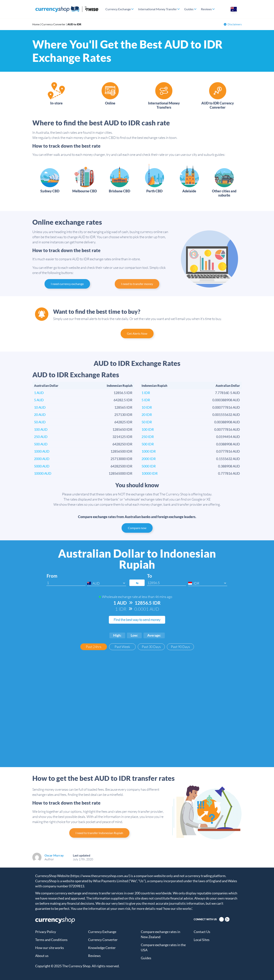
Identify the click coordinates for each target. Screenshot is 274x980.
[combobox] (107, 583)
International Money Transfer (157, 9)
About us (42, 956)
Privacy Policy (46, 932)
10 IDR (147, 407)
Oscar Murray (54, 855)
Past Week (122, 647)
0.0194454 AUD (228, 437)
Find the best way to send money (137, 620)
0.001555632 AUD (226, 415)
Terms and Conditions (51, 940)
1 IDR (146, 393)
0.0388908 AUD (228, 444)
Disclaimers (233, 24)
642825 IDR (123, 422)
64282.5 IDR (123, 400)
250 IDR (148, 437)
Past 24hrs (94, 647)
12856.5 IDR (123, 393)
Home (36, 24)
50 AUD (40, 422)
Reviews (206, 9)
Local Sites (202, 940)
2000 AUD (42, 459)
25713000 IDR (121, 459)
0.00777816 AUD (227, 429)
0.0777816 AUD (228, 451)
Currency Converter (53, 24)
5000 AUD (42, 466)
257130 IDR (123, 415)
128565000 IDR (121, 473)
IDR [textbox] (196, 583)
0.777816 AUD (229, 473)
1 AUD (39, 393)
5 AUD (39, 400)
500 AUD (41, 444)
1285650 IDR (122, 429)
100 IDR (148, 429)
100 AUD (41, 429)
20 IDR (147, 415)
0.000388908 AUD (226, 400)
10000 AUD (43, 473)
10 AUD (40, 407)
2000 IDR (149, 459)
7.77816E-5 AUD (227, 393)
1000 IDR (149, 451)
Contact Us (202, 932)
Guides (189, 9)
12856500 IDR (121, 451)
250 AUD (41, 437)
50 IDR (147, 422)
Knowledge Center (102, 948)
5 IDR (146, 400)
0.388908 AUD (229, 466)
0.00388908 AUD (227, 422)
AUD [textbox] (96, 583)
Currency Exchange (118, 9)
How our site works (50, 948)
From (52, 576)
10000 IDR (150, 473)
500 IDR (148, 444)
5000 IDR (149, 466)
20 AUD (40, 415)
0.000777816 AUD (226, 407)
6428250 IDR (122, 444)
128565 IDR (123, 407)
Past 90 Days (180, 647)
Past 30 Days (151, 647)
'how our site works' (177, 908)
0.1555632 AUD (228, 459)
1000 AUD (42, 451)
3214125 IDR (122, 437)
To (150, 576)
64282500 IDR (121, 466)
